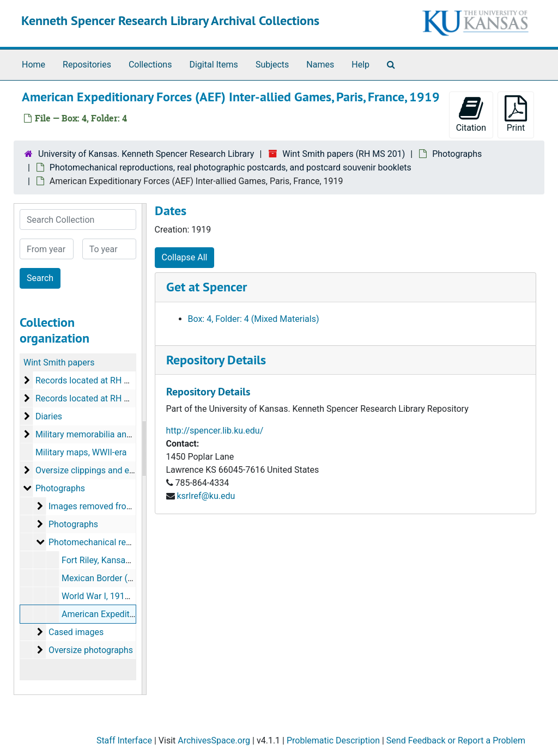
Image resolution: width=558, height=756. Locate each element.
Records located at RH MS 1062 (97, 398)
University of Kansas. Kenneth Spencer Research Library (146, 154)
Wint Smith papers (59, 362)
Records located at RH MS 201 (95, 380)
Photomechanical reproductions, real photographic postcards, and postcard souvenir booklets (231, 167)
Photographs (457, 154)
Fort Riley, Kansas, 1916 (108, 560)
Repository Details (216, 360)
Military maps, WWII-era (81, 452)
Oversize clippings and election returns (110, 470)
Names (320, 65)
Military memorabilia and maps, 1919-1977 (118, 434)
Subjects (272, 65)
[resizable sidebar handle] (144, 449)
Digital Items (213, 65)
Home (34, 65)
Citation (471, 114)
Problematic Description (333, 740)
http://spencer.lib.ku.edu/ (215, 431)
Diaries (49, 416)
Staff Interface (124, 740)
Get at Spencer (207, 287)
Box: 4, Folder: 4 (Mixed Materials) (254, 319)
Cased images (76, 632)
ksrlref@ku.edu (206, 496)
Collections (150, 65)
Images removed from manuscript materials (134, 506)
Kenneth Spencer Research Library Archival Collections (170, 20)
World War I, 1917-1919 (107, 596)
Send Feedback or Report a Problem (456, 740)
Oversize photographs (91, 650)
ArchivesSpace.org (214, 740)
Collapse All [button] (185, 257)
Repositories (87, 65)
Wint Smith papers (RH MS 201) (344, 154)
